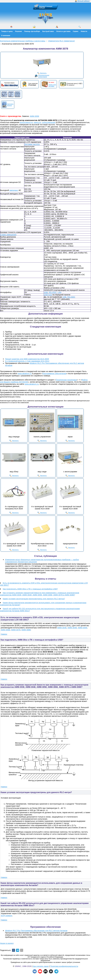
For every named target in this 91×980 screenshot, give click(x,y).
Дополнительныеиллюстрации (44, 76)
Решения (19, 31)
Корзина (42, 6)
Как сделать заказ (41, 966)
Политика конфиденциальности (64, 966)
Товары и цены (7, 31)
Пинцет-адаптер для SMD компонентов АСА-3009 (27, 359)
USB (46, 292)
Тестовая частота (32, 144)
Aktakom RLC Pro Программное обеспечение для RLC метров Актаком (36, 931)
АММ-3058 (34, 116)
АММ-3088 (26, 630)
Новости (84, 31)
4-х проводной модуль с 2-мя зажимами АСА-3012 (27, 361)
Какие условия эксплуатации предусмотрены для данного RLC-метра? (34, 599)
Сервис (76, 31)
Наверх (4, 634)
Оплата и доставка (63, 31)
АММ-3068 (5, 630)
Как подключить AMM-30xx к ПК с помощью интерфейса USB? (30, 589)
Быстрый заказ (48, 31)
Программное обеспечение (54, 373)
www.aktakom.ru (25, 373)
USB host (48, 295)
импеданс (14, 190)
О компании (6, 36)
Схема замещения (8, 235)
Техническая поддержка (66, 380)
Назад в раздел (7, 943)
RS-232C (53, 292)
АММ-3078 (16, 630)
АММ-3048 (72, 628)
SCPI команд (6, 916)
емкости (37, 122)
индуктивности (26, 122)
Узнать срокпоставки (52, 85)
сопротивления (49, 122)
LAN (59, 292)
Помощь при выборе (32, 31)
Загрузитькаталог (10, 105)
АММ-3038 (62, 628)
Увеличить (43, 73)
